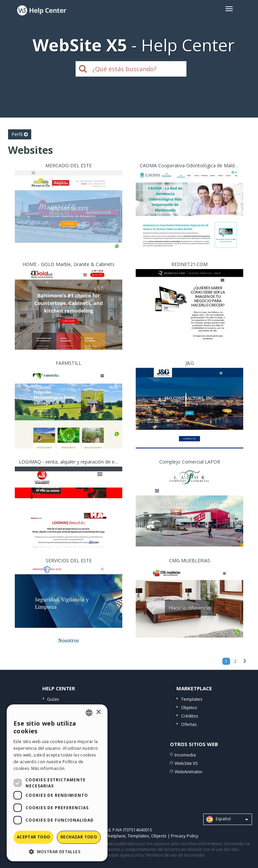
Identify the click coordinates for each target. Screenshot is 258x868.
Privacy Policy (185, 836)
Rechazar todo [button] (79, 837)
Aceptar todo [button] (34, 837)
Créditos (190, 716)
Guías (53, 699)
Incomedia (185, 755)
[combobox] (89, 713)
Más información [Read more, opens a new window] (48, 768)
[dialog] (57, 783)
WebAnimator (189, 772)
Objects (159, 836)
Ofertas (189, 724)
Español (227, 819)
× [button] (98, 712)
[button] (57, 851)
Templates (192, 699)
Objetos (189, 707)
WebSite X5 (186, 763)
